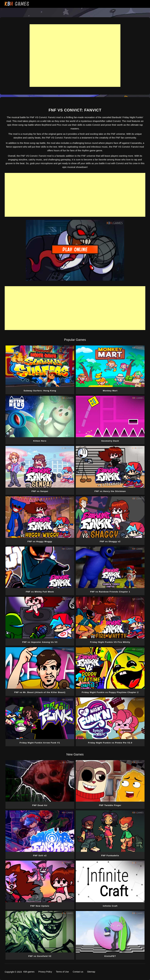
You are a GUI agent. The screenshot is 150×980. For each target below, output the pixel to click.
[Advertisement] (75, 56)
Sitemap (91, 972)
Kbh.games (29, 972)
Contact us (78, 972)
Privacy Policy (45, 972)
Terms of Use (62, 972)
